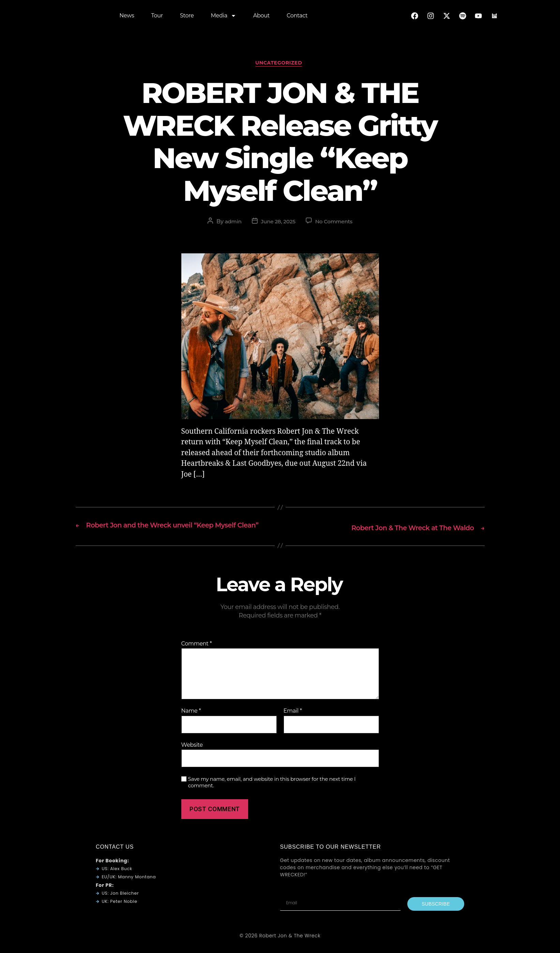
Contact (297, 17)
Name (191, 721)
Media (224, 17)
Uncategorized (280, 64)
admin (231, 223)
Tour (157, 17)
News (127, 17)
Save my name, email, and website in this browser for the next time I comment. (272, 793)
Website (192, 755)
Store (187, 17)
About (261, 17)
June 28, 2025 (277, 223)
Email (293, 721)
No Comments (335, 223)
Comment (197, 654)
